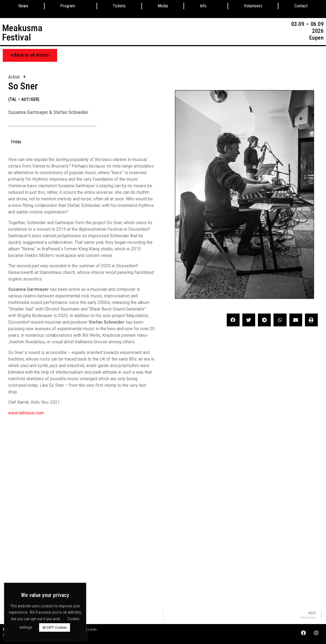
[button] (30, 55)
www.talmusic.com (26, 413)
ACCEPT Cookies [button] (55, 627)
